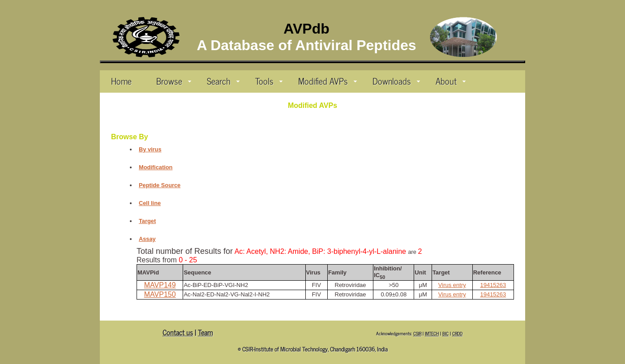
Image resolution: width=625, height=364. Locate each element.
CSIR (417, 333)
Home (121, 81)
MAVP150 (160, 294)
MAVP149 (160, 285)
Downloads (396, 81)
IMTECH (432, 333)
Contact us (178, 332)
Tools (269, 81)
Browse (174, 81)
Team (205, 332)
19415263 (493, 285)
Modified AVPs (327, 81)
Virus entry (452, 285)
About (451, 81)
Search (223, 81)
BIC (445, 333)
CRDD (457, 333)
